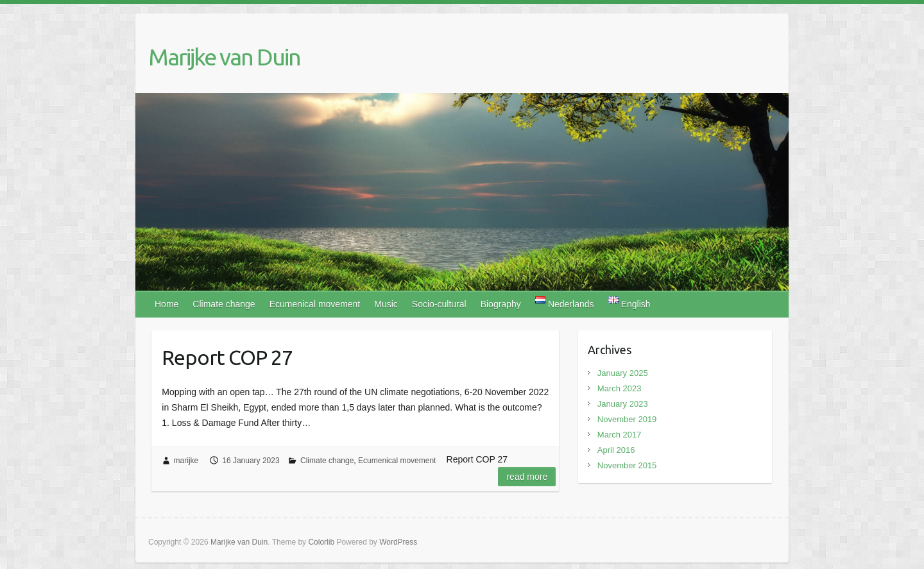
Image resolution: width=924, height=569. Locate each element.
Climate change (224, 304)
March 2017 (620, 435)
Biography (501, 304)
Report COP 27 (227, 357)
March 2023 (620, 388)
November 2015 (627, 465)
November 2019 (627, 419)
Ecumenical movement (315, 304)
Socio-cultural (439, 304)
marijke (186, 461)
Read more (527, 477)
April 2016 (616, 450)
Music (386, 304)
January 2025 (623, 373)
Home (167, 304)
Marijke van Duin (224, 57)
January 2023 (623, 404)
